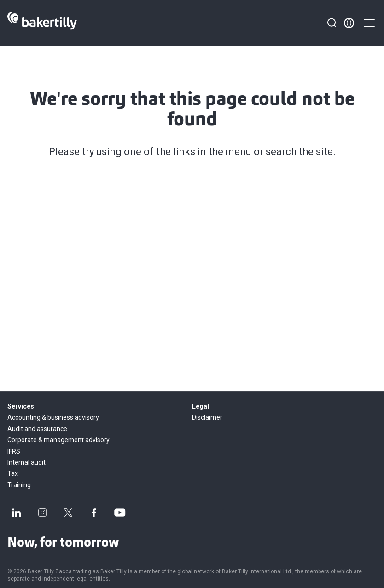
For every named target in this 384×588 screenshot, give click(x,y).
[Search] (332, 23)
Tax (13, 473)
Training (19, 485)
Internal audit (26, 462)
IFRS (14, 451)
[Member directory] (349, 23)
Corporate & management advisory (58, 440)
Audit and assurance (37, 429)
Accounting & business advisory (53, 417)
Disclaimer (207, 417)
